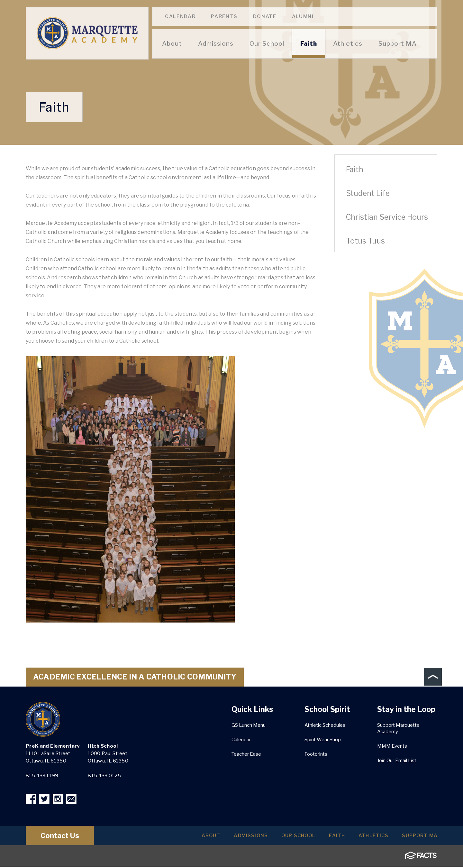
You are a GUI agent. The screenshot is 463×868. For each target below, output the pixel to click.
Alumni (303, 16)
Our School (286, 837)
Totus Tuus (365, 241)
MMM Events (392, 746)
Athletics (368, 837)
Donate (265, 16)
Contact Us (64, 837)
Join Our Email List (397, 761)
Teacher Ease (246, 754)
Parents (224, 16)
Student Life (368, 193)
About (191, 837)
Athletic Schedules (325, 725)
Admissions (234, 837)
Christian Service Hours (387, 217)
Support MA (418, 837)
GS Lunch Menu (249, 725)
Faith (355, 170)
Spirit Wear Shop (323, 740)
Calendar (180, 16)
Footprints (316, 754)
